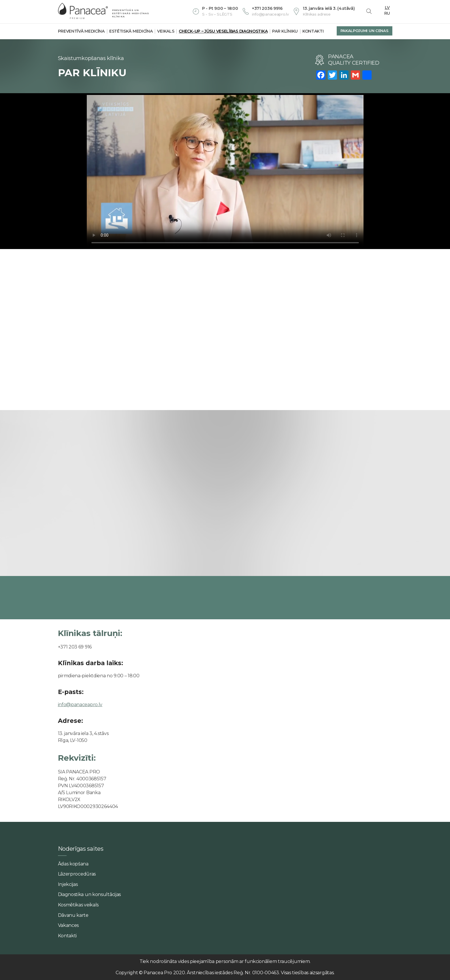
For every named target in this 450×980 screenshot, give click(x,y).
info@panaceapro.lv (80, 705)
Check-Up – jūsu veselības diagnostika (223, 31)
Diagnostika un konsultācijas (90, 894)
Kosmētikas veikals (78, 905)
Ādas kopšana (73, 864)
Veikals (166, 31)
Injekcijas (68, 884)
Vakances (68, 925)
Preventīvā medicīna (81, 31)
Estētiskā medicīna (131, 31)
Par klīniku (285, 31)
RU (387, 13)
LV (387, 7)
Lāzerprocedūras (77, 874)
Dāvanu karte (73, 915)
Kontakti (313, 31)
